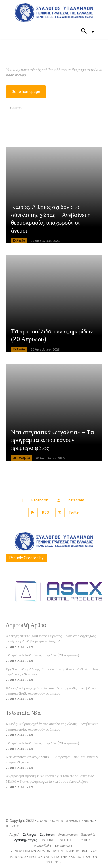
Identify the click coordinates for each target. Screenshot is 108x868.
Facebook (40, 500)
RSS (46, 512)
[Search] (96, 108)
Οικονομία (21, 458)
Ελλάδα (19, 240)
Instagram (76, 500)
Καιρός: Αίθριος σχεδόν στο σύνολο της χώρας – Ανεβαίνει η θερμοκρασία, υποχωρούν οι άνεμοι (51, 219)
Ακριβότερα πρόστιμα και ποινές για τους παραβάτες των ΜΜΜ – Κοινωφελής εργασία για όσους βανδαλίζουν (50, 779)
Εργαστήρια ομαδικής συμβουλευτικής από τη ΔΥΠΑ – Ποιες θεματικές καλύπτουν (53, 672)
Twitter (74, 512)
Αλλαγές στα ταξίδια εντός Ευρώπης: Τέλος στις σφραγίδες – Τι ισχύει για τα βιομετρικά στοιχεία (52, 638)
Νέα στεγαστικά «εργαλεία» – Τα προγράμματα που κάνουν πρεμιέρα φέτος (52, 440)
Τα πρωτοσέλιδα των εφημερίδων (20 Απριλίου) (52, 335)
